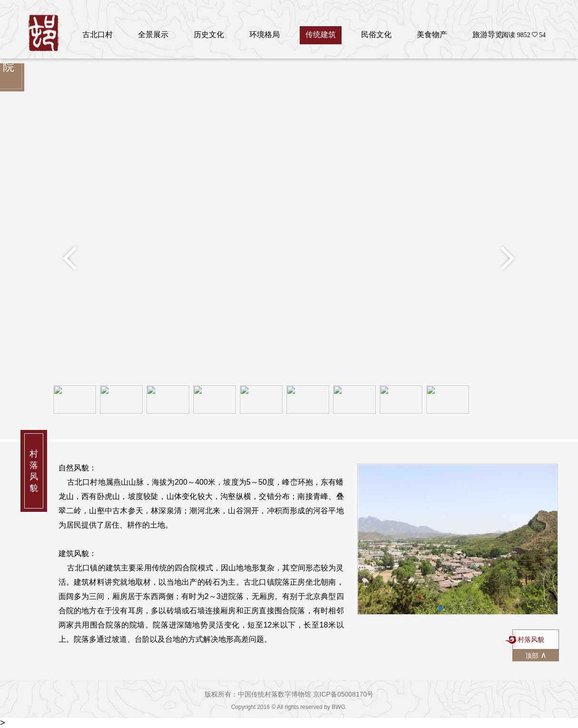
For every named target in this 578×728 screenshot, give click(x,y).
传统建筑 (321, 35)
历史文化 (209, 35)
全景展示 (153, 35)
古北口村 (98, 35)
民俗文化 (376, 35)
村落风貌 (531, 639)
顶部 (536, 655)
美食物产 (432, 35)
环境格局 (265, 35)
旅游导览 (488, 35)
